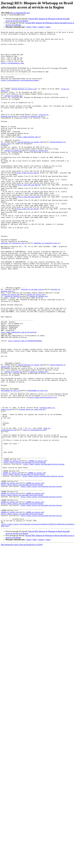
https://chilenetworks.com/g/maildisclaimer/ (20, 90)
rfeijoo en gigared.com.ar (32, 133)
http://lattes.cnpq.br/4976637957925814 (25, 403)
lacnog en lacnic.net (11, 347)
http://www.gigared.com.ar (29, 158)
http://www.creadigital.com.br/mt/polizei (19, 392)
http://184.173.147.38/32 (28, 244)
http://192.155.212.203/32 (29, 230)
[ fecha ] (29, 27)
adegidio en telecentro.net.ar (14, 286)
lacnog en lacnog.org (13, 109)
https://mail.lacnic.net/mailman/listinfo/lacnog (25, 549)
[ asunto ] (41, 27)
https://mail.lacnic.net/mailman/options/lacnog (44, 551)
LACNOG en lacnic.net (12, 547)
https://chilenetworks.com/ (13, 70)
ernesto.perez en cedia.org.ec (32, 485)
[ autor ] (48, 27)
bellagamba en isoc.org (11, 462)
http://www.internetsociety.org (43, 471)
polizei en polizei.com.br (33, 341)
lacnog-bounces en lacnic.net (24, 100)
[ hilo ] (35, 27)
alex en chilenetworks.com (20, 13)
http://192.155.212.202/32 (29, 216)
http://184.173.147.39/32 (28, 201)
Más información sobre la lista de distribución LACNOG (22, 644)
